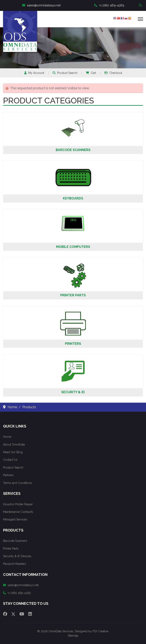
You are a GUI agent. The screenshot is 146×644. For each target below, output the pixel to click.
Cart (91, 73)
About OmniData (14, 445)
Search (141, 5)
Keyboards (73, 198)
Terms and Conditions (18, 483)
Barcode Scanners (73, 150)
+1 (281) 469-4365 (109, 5)
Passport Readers (15, 564)
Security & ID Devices (17, 556)
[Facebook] (5, 614)
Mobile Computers (73, 247)
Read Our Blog (13, 452)
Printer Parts (73, 295)
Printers (73, 344)
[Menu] (140, 19)
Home (7, 437)
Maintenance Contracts (18, 512)
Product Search (65, 73)
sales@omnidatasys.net (41, 5)
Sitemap (73, 636)
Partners (8, 475)
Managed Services (15, 519)
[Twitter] (13, 614)
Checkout (113, 73)
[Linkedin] (30, 614)
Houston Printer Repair (18, 504)
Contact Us (10, 460)
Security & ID (73, 392)
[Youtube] (22, 614)
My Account (34, 73)
